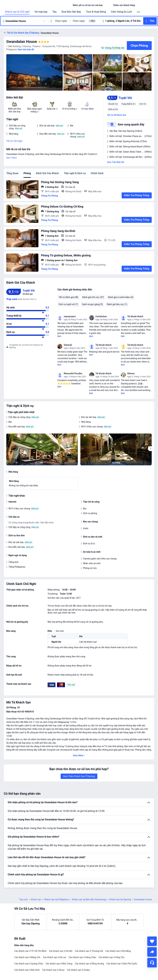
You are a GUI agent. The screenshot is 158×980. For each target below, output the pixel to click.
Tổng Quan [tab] (12, 173)
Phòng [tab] (27, 173)
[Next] (150, 449)
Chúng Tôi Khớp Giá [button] (115, 48)
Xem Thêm (12, 158)
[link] (88, 5)
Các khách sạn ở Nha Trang (59, 964)
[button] (108, 5)
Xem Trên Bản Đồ (116, 162)
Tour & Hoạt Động (96, 12)
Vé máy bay (41, 12)
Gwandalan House (22, 42)
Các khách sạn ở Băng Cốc (27, 957)
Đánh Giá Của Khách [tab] (47, 173)
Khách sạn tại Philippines (57, 899)
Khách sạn (36, 899)
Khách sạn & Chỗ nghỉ (17, 12)
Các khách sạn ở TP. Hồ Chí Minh (30, 951)
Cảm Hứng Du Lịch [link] (121, 12)
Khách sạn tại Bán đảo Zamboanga (89, 899)
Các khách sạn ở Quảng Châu (29, 964)
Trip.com (23, 899)
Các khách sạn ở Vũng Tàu (112, 957)
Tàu (55, 12)
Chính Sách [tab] (97, 173)
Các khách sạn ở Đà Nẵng (118, 951)
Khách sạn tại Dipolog (120, 899)
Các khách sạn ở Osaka (78, 970)
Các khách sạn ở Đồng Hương (89, 964)
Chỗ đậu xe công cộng (19, 417)
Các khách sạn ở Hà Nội (61, 951)
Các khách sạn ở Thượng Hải (89, 951)
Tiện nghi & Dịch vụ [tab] (75, 173)
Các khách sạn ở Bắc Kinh (27, 970)
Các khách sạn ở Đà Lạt (55, 957)
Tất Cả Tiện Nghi (14, 141)
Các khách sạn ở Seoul (53, 970)
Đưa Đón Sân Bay (71, 12)
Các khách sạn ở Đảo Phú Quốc (122, 964)
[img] (34, 72)
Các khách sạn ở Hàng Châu (82, 957)
